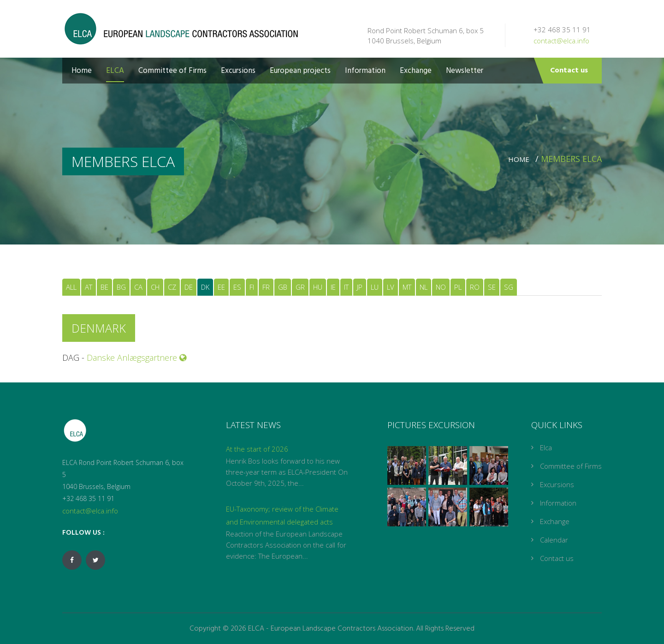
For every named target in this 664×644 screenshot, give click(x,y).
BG (121, 287)
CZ (172, 287)
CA (138, 287)
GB (283, 287)
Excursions (238, 71)
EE (221, 287)
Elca (546, 447)
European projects (300, 71)
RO (475, 287)
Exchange (416, 71)
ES (237, 287)
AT (89, 287)
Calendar (554, 540)
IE (333, 287)
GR (300, 287)
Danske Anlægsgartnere (136, 358)
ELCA (115, 71)
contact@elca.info (561, 41)
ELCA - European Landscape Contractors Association (331, 629)
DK (205, 287)
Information (365, 71)
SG (509, 287)
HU (318, 287)
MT (407, 287)
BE (104, 287)
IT (346, 287)
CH (155, 287)
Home (82, 71)
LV (391, 287)
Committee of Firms (172, 71)
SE (492, 287)
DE (189, 287)
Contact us (569, 71)
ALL (71, 287)
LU (375, 287)
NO (441, 287)
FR (266, 287)
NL (424, 287)
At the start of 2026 (257, 449)
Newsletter (465, 71)
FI (252, 287)
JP (360, 287)
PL (458, 287)
